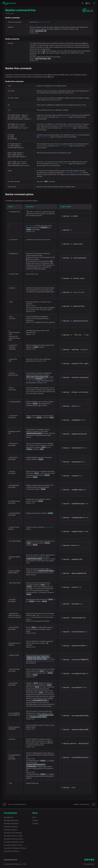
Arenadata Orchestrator (12, 851)
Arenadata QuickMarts (11, 824)
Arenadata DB (8, 817)
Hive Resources (64, 117)
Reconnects (30, 226)
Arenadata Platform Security (13, 836)
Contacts (35, 824)
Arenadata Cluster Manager (13, 833)
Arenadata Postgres (11, 830)
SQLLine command (44, 22)
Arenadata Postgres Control (13, 845)
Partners (35, 820)
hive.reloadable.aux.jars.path (73, 173)
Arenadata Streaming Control (13, 839)
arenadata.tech (10, 860)
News (34, 817)
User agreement (89, 864)
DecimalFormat (49, 527)
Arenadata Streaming (11, 827)
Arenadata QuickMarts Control (14, 842)
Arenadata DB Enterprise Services (15, 848)
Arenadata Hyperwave (11, 820)
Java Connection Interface (45, 661)
